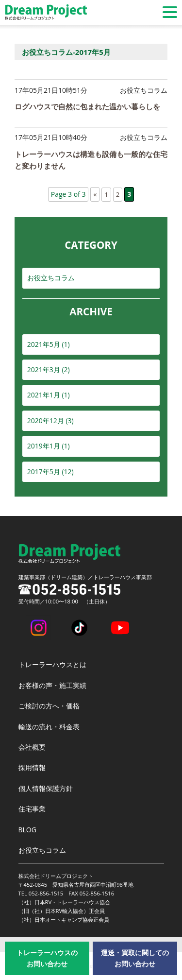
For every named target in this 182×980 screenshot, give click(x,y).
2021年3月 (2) (49, 370)
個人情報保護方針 (46, 788)
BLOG (27, 830)
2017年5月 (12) (50, 472)
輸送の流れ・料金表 (49, 727)
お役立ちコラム (51, 278)
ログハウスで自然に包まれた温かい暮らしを (87, 106)
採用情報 (32, 767)
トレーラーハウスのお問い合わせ (47, 958)
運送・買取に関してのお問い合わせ (135, 958)
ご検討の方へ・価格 (49, 706)
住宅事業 (32, 809)
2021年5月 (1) (49, 344)
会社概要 (32, 747)
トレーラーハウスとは (52, 664)
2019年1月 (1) (49, 446)
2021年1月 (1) (49, 395)
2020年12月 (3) (50, 421)
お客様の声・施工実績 (52, 685)
